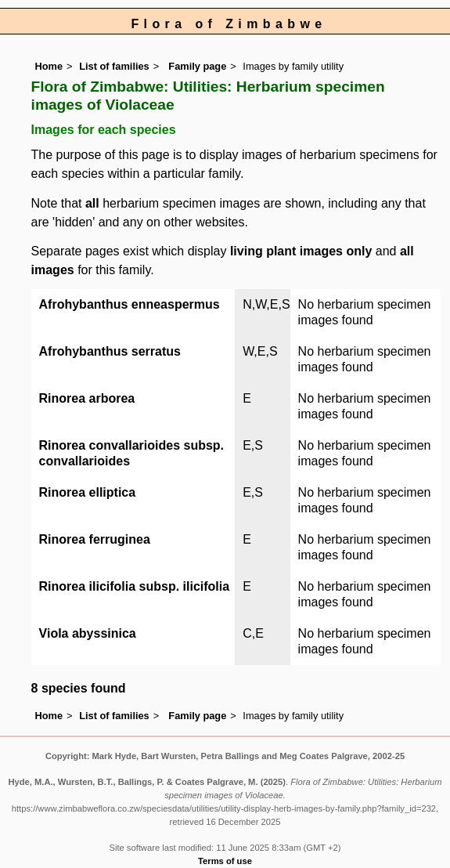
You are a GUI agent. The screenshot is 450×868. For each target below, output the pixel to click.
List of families (114, 66)
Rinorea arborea (87, 398)
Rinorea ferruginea (95, 539)
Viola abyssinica (88, 633)
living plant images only (301, 251)
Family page (197, 66)
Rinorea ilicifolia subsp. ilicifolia (135, 586)
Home (49, 66)
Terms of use (225, 861)
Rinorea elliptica (88, 492)
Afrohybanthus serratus (110, 351)
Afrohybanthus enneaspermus (130, 304)
